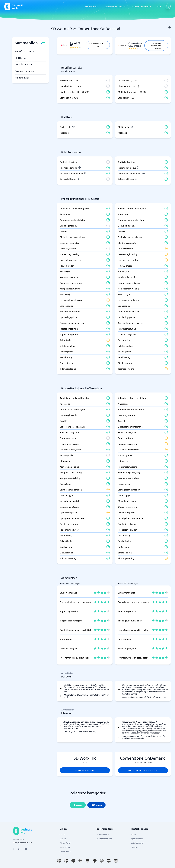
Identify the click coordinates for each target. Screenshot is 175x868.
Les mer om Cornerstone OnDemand (156, 45)
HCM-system (96, 805)
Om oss (63, 834)
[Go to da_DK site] (66, 861)
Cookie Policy (65, 851)
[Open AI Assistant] (26, 849)
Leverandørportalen (104, 839)
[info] (170, 27)
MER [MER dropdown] (159, 7)
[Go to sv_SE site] (59, 861)
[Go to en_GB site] (95, 861)
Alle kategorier (137, 843)
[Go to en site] (102, 861)
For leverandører (102, 834)
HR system (78, 805)
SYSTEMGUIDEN (92, 7)
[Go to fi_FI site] (80, 861)
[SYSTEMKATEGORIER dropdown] (115, 7)
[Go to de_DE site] (87, 861)
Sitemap (135, 847)
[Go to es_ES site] (116, 861)
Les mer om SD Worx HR (98, 45)
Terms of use (65, 847)
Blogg (134, 834)
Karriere (63, 839)
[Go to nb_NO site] (73, 861)
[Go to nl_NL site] (109, 861)
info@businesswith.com (23, 843)
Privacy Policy (65, 843)
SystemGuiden (137, 839)
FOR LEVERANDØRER (141, 7)
